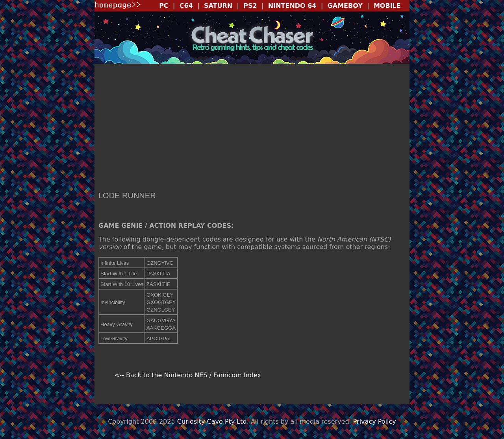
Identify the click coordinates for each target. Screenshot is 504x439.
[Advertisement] (252, 128)
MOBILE (387, 6)
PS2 (250, 6)
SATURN (218, 6)
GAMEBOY (345, 6)
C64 (186, 6)
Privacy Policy (375, 421)
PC (164, 6)
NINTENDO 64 (292, 6)
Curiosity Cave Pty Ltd (212, 421)
